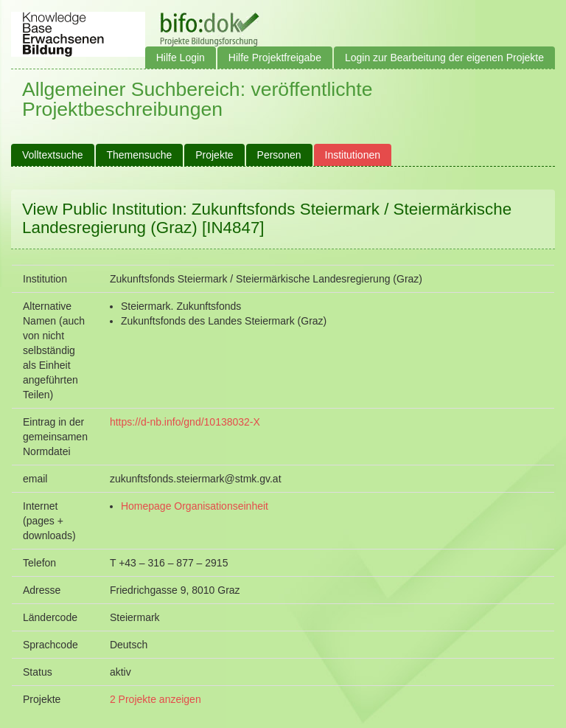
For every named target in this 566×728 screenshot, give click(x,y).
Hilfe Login (181, 58)
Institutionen (353, 155)
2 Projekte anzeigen (156, 699)
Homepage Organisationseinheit (195, 506)
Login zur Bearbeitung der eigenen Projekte (444, 58)
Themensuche (140, 155)
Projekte (214, 155)
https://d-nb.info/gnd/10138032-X (185, 422)
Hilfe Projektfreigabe (275, 58)
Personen (279, 155)
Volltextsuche (53, 155)
